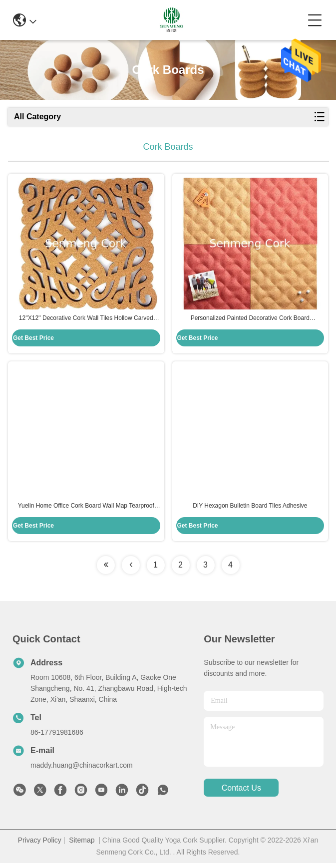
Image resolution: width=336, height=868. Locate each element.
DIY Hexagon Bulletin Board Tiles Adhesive (250, 511)
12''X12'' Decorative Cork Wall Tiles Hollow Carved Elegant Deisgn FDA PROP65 (86, 321)
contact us (241, 793)
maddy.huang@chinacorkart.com (82, 770)
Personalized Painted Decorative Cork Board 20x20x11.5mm (250, 321)
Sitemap (82, 845)
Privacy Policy (40, 845)
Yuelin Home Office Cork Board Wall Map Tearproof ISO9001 (86, 511)
